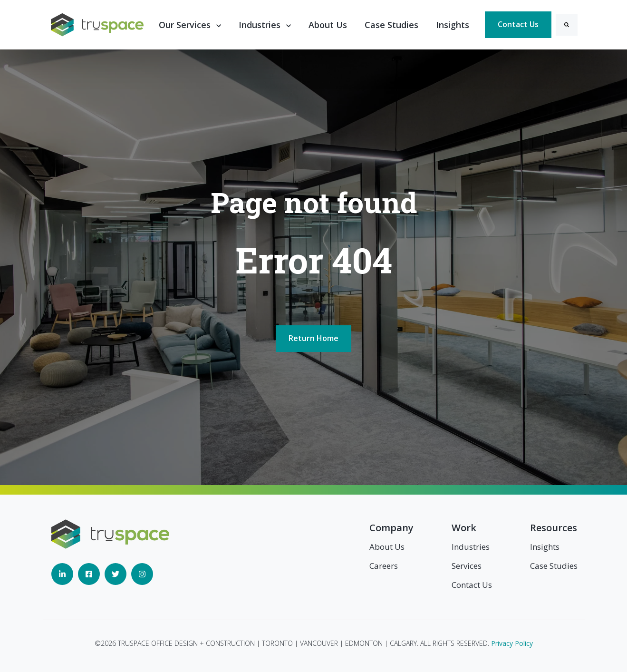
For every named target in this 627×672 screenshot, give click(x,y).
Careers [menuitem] (384, 566)
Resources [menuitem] (554, 528)
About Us (328, 25)
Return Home (313, 338)
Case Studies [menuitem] (554, 566)
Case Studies (391, 25)
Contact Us (518, 24)
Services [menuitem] (467, 566)
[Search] (567, 25)
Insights (453, 25)
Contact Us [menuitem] (472, 585)
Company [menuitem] (391, 528)
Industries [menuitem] (471, 547)
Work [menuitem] (464, 528)
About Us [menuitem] (387, 547)
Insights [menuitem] (545, 547)
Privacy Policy (512, 643)
